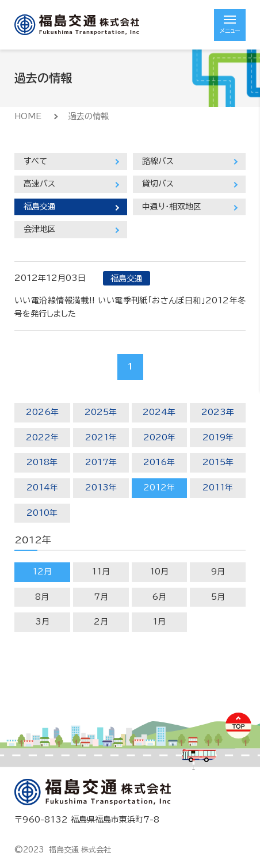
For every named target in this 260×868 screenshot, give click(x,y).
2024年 (159, 412)
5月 (218, 597)
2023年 (218, 412)
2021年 (101, 437)
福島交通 (40, 207)
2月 (101, 622)
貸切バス (158, 184)
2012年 (159, 488)
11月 (101, 572)
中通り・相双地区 (172, 207)
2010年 (42, 513)
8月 (42, 597)
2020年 (159, 437)
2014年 (42, 488)
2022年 (42, 437)
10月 (159, 572)
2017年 (101, 462)
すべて (35, 161)
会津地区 (40, 229)
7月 (101, 597)
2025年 (101, 412)
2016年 (159, 462)
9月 (218, 572)
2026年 (42, 412)
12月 (42, 572)
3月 (42, 622)
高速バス (39, 184)
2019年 (218, 437)
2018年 (42, 462)
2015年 (218, 462)
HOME (28, 116)
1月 (159, 622)
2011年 (218, 488)
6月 (159, 597)
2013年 (101, 488)
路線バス (158, 161)
